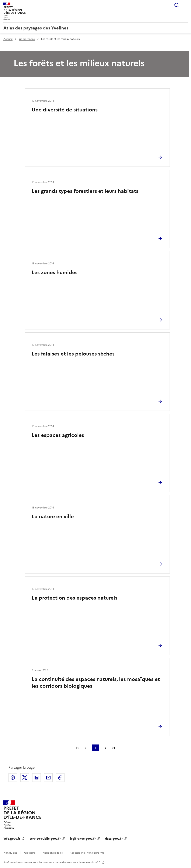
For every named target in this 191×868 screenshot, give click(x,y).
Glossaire (30, 853)
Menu (185, 5)
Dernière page (113, 748)
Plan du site (10, 853)
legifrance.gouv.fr (83, 839)
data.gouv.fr (114, 839)
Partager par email (48, 778)
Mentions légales (53, 853)
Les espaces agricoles (58, 435)
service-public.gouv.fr (45, 839)
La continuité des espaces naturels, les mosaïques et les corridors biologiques (96, 683)
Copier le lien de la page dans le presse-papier (60, 778)
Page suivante (106, 748)
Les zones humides (55, 272)
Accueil (8, 39)
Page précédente (85, 748)
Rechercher (177, 5)
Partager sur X (25, 778)
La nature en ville (53, 517)
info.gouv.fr (12, 839)
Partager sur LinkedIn (37, 778)
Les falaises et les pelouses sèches (73, 354)
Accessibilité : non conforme (87, 853)
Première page (78, 748)
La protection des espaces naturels (74, 598)
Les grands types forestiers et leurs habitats (85, 191)
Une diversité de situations (65, 110)
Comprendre (27, 39)
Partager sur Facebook (13, 778)
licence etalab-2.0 (90, 862)
